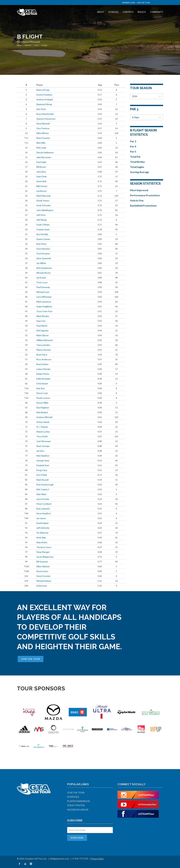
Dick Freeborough (45, 485)
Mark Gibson (43, 335)
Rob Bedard (42, 412)
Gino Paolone (43, 128)
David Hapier (43, 523)
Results (142, 12)
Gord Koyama (43, 253)
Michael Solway (44, 581)
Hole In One (137, 200)
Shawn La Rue (43, 432)
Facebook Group (78, 810)
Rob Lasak (41, 148)
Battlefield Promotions (143, 206)
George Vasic (43, 460)
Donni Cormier (43, 576)
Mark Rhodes (43, 316)
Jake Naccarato (44, 157)
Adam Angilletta (44, 306)
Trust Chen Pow (44, 311)
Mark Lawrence (44, 302)
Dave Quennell (44, 258)
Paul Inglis (41, 162)
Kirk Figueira (42, 331)
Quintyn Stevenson (46, 119)
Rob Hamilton (43, 456)
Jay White (41, 263)
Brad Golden (42, 364)
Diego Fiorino (43, 374)
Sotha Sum (42, 586)
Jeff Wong (41, 220)
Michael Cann (43, 292)
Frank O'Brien (43, 225)
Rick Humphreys (44, 268)
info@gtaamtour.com (59, 859)
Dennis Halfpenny (45, 152)
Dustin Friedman (44, 95)
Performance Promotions (145, 195)
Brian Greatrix (43, 138)
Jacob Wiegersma (45, 557)
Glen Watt (41, 494)
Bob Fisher (42, 244)
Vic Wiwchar (42, 533)
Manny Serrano (44, 350)
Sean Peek (42, 176)
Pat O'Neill (42, 475)
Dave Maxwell (43, 124)
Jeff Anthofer (43, 528)
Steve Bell (41, 181)
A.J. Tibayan (42, 427)
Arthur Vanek (43, 422)
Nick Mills (41, 143)
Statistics (28, 45)
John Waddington (45, 210)
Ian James (41, 518)
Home (19, 45)
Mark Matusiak (43, 196)
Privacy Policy (97, 859)
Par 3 (37, 45)
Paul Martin (42, 326)
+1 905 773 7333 (80, 859)
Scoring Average (140, 172)
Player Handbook (78, 801)
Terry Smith (42, 436)
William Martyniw (45, 340)
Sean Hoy (41, 321)
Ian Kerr (40, 451)
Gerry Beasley (43, 249)
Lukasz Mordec (44, 369)
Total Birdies (137, 162)
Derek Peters (43, 201)
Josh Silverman (44, 441)
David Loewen (43, 398)
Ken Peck (41, 109)
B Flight (147, 117)
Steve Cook (42, 393)
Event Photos (76, 805)
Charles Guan (43, 229)
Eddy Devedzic (43, 379)
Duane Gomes (43, 239)
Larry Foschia (43, 499)
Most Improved (139, 190)
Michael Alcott (43, 273)
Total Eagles (137, 167)
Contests (128, 12)
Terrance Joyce (44, 547)
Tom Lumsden (43, 345)
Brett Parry (42, 355)
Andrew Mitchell (44, 417)
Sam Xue (41, 388)
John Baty (41, 172)
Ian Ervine (41, 278)
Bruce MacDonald (45, 114)
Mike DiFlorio (43, 133)
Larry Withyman (44, 297)
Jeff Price (41, 215)
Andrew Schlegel (45, 99)
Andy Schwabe (44, 205)
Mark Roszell (42, 480)
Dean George (43, 446)
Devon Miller (42, 403)
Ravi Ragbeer (43, 408)
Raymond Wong (44, 104)
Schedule (113, 12)
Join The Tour (143, 3)
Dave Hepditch (44, 513)
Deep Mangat (43, 552)
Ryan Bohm (42, 542)
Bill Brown (41, 167)
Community (157, 12)
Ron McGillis (42, 234)
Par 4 (133, 146)
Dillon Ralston (43, 566)
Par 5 (133, 151)
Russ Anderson (44, 359)
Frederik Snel (43, 465)
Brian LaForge (43, 90)
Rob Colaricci (43, 489)
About (101, 12)
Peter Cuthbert (44, 504)
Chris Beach (42, 383)
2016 (147, 96)
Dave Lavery (42, 571)
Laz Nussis (41, 191)
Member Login (129, 3)
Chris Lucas (42, 282)
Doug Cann (42, 470)
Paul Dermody (43, 287)
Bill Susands (42, 562)
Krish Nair (41, 537)
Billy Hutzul (42, 186)
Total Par (135, 157)
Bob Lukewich (43, 509)
